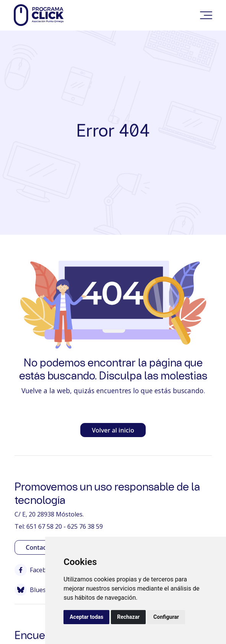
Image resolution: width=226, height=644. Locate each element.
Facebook (36, 570)
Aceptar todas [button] (86, 617)
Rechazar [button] (128, 617)
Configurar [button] (166, 617)
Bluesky (33, 590)
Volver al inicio (113, 430)
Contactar (40, 547)
